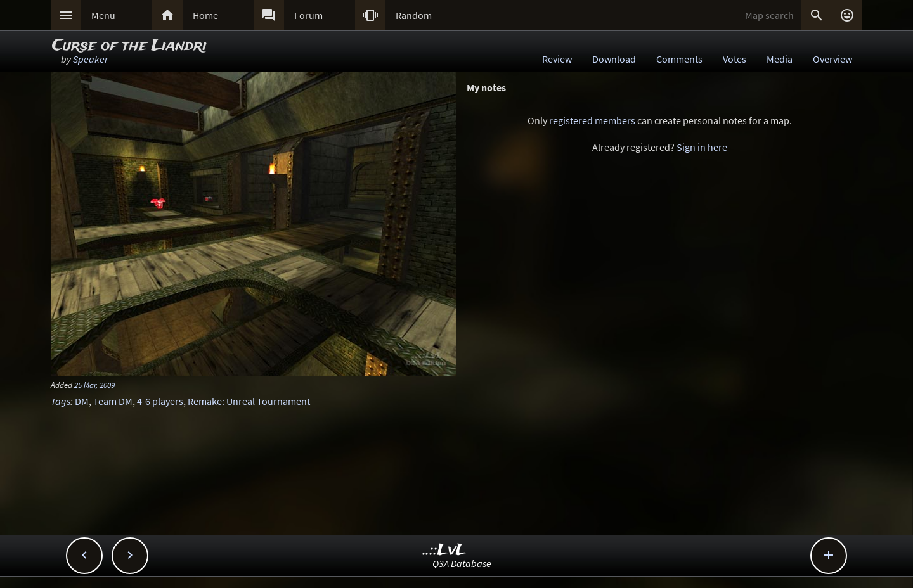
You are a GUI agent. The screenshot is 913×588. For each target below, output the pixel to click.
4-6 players (160, 401)
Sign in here (702, 147)
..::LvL (445, 550)
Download (614, 59)
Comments (679, 59)
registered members (592, 120)
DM (82, 401)
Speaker (90, 59)
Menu (103, 15)
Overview (832, 59)
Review (557, 59)
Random (414, 15)
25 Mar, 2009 (94, 385)
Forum (308, 15)
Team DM (113, 401)
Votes (735, 59)
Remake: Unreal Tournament (249, 401)
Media (780, 59)
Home (205, 15)
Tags (61, 401)
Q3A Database (462, 563)
